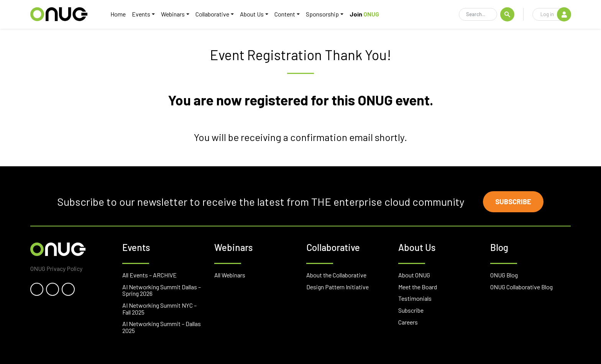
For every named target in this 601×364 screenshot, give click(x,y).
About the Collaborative (336, 275)
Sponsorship (322, 14)
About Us (252, 14)
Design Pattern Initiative (337, 287)
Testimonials (415, 298)
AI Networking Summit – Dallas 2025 (162, 327)
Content (285, 14)
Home (118, 14)
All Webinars (230, 275)
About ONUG (414, 275)
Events (141, 14)
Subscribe (513, 202)
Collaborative (212, 14)
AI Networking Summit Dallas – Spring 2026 (162, 290)
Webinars (173, 14)
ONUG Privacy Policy (56, 268)
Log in (556, 14)
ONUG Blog (504, 275)
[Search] (478, 15)
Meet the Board (418, 287)
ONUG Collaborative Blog (521, 287)
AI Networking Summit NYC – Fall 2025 (159, 309)
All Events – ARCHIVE (149, 275)
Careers (408, 322)
